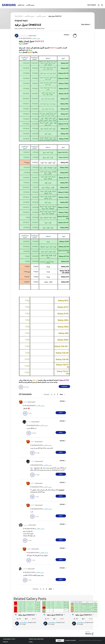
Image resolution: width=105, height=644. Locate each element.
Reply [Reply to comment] (61, 413)
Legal (31, 642)
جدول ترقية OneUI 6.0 (26, 615)
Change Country (70, 641)
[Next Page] (62, 394)
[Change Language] (60, 641)
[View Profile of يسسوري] (26, 525)
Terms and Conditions (36, 639)
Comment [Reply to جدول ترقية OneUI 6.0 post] (64, 387)
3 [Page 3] (57, 394)
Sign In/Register (92, 5)
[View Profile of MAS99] (25, 402)
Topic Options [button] (85, 24)
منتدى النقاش (21, 5)
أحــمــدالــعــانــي (24, 623)
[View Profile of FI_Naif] (29, 422)
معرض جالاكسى (30, 5)
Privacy (6, 642)
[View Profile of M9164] (25, 569)
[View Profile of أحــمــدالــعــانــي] (24, 36)
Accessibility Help (9, 639)
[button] (67, 35)
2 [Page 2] (55, 394)
